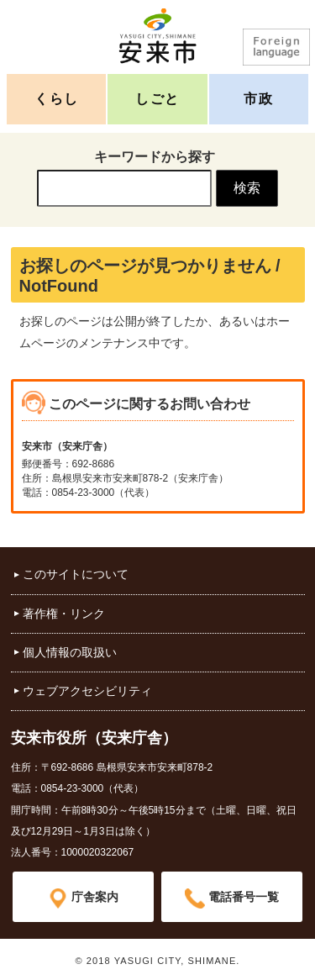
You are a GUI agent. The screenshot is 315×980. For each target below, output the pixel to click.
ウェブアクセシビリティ (87, 691)
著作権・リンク (64, 614)
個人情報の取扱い (70, 652)
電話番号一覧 (244, 897)
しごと (157, 99)
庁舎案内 (95, 897)
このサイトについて (76, 574)
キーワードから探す (155, 157)
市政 (258, 99)
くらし (57, 99)
